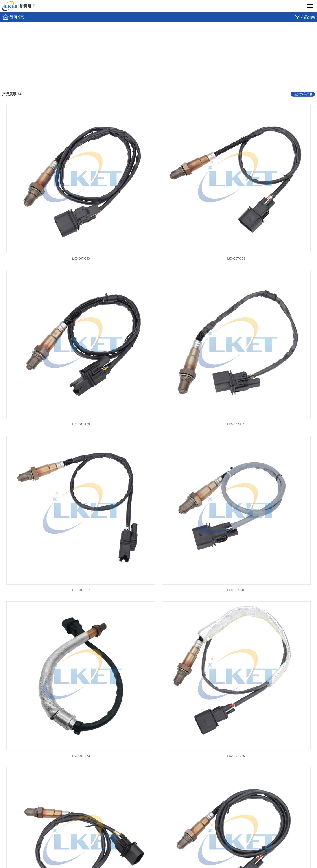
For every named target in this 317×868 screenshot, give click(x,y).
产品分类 (308, 17)
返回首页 (17, 17)
